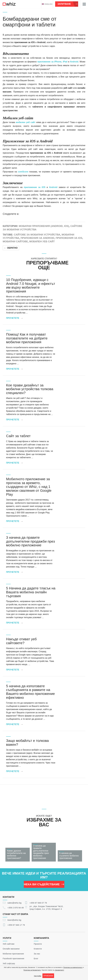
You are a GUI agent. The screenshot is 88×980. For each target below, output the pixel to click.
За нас (37, 954)
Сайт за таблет (18, 436)
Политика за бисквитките (32, 970)
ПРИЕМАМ (48, 976)
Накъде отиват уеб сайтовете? (21, 641)
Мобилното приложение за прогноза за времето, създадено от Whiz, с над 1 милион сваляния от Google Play (29, 487)
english (47, 4)
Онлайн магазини (11, 949)
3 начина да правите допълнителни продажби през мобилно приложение (30, 541)
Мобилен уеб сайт (42, 242)
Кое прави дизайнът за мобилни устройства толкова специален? (30, 389)
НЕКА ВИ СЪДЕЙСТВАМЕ (44, 884)
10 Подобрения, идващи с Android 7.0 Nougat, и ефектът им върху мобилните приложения (31, 286)
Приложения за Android (37, 238)
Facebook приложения (13, 958)
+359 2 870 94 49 (16, 908)
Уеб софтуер (9, 963)
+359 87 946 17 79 (16, 925)
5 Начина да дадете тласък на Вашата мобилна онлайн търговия (31, 592)
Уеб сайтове (9, 944)
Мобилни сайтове (15, 242)
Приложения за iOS (69, 238)
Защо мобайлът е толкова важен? (27, 743)
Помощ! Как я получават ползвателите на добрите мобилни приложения (27, 338)
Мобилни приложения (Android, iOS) (44, 226)
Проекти (38, 944)
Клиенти (38, 949)
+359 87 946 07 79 (38, 903)
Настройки (38, 976)
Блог (36, 958)
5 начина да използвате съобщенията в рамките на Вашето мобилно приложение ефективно (30, 692)
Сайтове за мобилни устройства (37, 235)
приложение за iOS (35, 187)
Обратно (11, 248)
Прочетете (14, 318)
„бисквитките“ (59, 970)
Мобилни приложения (13, 954)
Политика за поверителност (73, 967)
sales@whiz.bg (14, 903)
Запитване (68, 4)
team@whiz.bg (14, 920)
